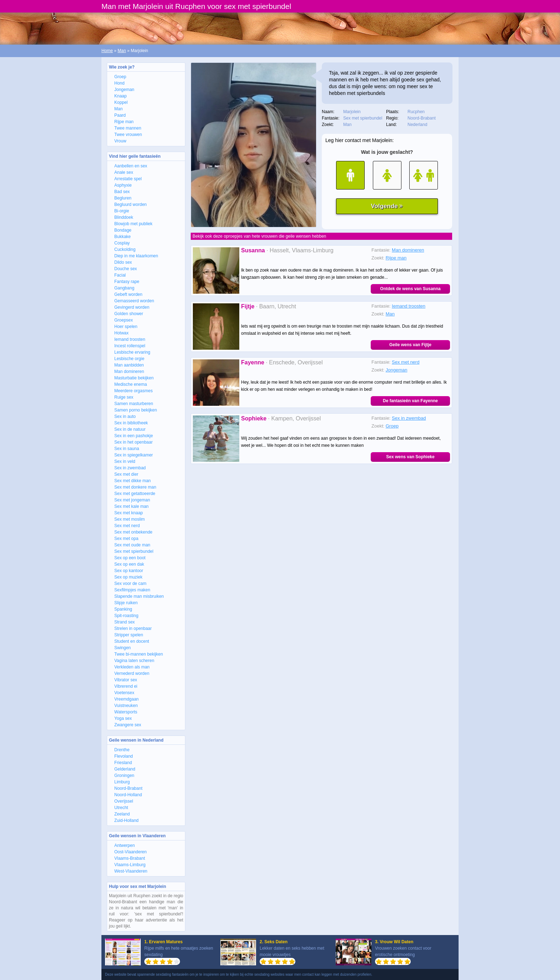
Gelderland (125, 769)
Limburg (122, 782)
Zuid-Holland (126, 820)
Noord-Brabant (128, 788)
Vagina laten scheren (134, 661)
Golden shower (129, 314)
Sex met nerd (127, 526)
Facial (120, 275)
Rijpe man (124, 122)
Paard (120, 115)
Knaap (121, 96)
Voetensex (124, 693)
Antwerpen (124, 845)
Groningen (124, 776)
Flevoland (124, 756)
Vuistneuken (126, 706)
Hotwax (121, 333)
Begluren (123, 198)
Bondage (123, 230)
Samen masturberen (134, 404)
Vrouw (120, 141)
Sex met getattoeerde (135, 494)
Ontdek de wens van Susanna (410, 289)
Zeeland (122, 814)
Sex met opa (126, 539)
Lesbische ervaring (132, 352)
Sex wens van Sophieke (410, 457)
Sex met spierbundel (134, 551)
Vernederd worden (132, 673)
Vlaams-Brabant (130, 858)
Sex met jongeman (132, 500)
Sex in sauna (127, 449)
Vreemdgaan (126, 699)
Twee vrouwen (128, 135)
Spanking (123, 609)
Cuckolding (125, 249)
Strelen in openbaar (133, 628)
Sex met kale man (131, 506)
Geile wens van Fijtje (410, 345)
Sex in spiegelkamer (134, 455)
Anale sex (124, 172)
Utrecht (121, 808)
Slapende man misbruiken (139, 596)
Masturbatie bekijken (134, 378)
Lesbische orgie (129, 359)
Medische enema (131, 384)
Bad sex (122, 192)
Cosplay (122, 243)
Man (122, 51)
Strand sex (124, 622)
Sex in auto (125, 416)
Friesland (123, 763)
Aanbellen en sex (131, 166)
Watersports (126, 712)
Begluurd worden (131, 204)
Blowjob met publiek (133, 224)
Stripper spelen (129, 635)
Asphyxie (123, 185)
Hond (119, 83)
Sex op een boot (130, 558)
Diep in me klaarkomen (136, 256)
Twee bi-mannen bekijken (139, 654)
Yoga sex (123, 718)
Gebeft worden (128, 294)
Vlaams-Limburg (130, 865)
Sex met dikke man (132, 481)
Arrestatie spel (128, 179)
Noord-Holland (128, 795)
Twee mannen (128, 128)
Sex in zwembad (130, 468)
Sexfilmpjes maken (132, 590)
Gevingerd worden (132, 307)
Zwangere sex (128, 725)
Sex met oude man (132, 545)
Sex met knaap (129, 513)
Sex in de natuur (130, 429)
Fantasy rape (127, 282)
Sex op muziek (128, 577)
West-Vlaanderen (131, 871)
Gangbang (124, 288)
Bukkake (122, 237)
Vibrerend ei (126, 686)
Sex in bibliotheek (131, 423)
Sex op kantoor (129, 571)
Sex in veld (125, 461)
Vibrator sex (126, 680)
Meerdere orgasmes (133, 391)
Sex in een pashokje (134, 436)
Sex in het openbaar (133, 442)
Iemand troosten (130, 339)
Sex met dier (126, 474)
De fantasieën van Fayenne (410, 401)
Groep (120, 77)
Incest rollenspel (130, 346)
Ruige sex (124, 397)
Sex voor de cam (130, 584)
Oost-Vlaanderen (131, 852)
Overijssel (124, 801)
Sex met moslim (129, 519)
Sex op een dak (129, 564)
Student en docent (132, 641)
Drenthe (122, 750)
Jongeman (124, 90)
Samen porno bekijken (136, 410)
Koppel (121, 102)
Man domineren (129, 372)
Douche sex (126, 269)
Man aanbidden (129, 365)
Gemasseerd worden (134, 301)
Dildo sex (123, 262)
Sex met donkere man (135, 487)
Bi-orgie (122, 211)
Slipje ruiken (126, 603)
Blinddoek (124, 217)
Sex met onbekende (133, 532)
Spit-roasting (126, 616)
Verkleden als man (132, 667)
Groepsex (124, 320)
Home (107, 51)
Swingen (122, 648)
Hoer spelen (126, 327)
